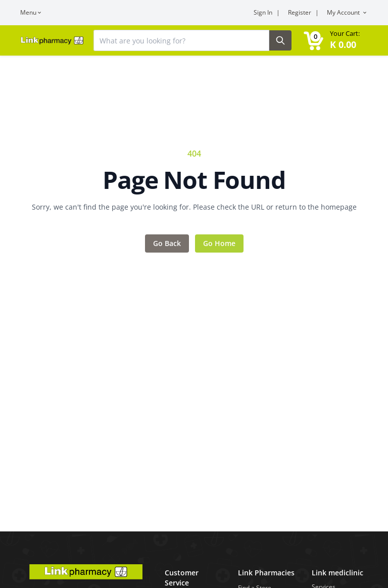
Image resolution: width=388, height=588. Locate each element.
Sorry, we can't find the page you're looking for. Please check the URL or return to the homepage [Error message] (194, 207)
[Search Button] (280, 40)
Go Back (167, 243)
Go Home (219, 243)
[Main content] (194, 266)
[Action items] (194, 243)
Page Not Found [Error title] (194, 180)
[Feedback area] (194, 200)
